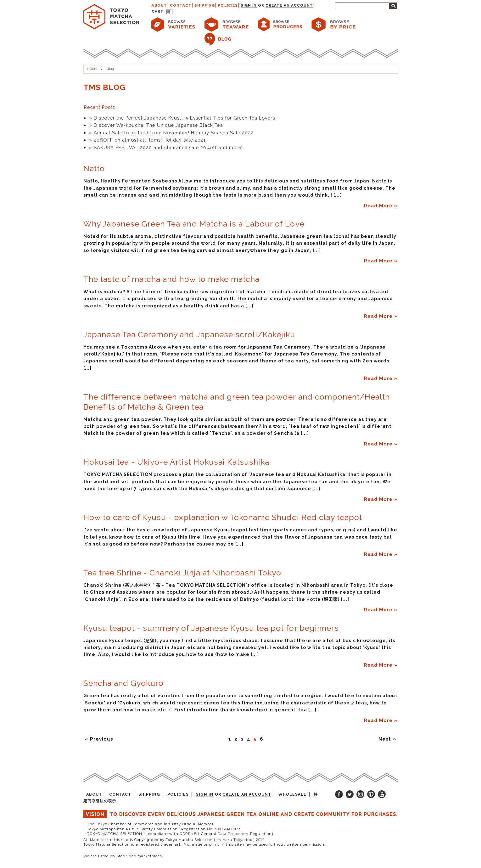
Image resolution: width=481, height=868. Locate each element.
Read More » (381, 206)
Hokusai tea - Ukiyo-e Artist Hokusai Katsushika (176, 462)
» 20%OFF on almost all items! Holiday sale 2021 (148, 140)
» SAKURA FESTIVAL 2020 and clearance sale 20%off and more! (166, 147)
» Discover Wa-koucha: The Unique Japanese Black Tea (156, 125)
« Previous (99, 739)
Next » (387, 739)
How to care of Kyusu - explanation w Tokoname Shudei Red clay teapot (223, 517)
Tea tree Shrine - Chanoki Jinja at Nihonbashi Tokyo (182, 573)
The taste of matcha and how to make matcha (172, 279)
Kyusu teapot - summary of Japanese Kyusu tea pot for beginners (211, 628)
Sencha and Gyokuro (124, 683)
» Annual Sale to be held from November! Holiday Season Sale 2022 (171, 133)
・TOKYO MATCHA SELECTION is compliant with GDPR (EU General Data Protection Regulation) (178, 834)
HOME (92, 69)
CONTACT (181, 5)
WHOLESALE (292, 794)
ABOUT (159, 5)
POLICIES (228, 5)
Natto (94, 168)
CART (158, 11)
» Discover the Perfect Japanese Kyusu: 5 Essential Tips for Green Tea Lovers (182, 118)
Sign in (249, 5)
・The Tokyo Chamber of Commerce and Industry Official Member (149, 824)
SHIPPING (205, 5)
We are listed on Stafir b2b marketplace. (123, 856)
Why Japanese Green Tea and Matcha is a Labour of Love (194, 224)
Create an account (289, 5)
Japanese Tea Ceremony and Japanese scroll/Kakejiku (189, 335)
